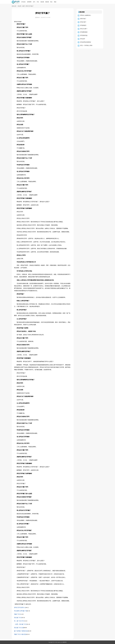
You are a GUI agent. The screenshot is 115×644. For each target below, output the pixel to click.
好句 (34, 2)
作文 (38, 2)
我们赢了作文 (18, 618)
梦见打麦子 (83, 22)
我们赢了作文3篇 (19, 628)
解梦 (24, 6)
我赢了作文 (17, 614)
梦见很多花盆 (84, 35)
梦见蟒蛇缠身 (84, 32)
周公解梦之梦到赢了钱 (21, 611)
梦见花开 (83, 39)
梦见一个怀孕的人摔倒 (86, 45)
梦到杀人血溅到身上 (86, 15)
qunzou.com (60, 642)
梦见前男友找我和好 (86, 42)
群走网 (19, 6)
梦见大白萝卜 (84, 29)
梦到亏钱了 (83, 19)
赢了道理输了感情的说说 (21, 631)
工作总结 (23, 2)
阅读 (55, 2)
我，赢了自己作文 (19, 621)
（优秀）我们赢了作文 (21, 624)
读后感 (42, 2)
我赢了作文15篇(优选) (20, 634)
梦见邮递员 (83, 25)
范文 (51, 2)
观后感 (47, 2)
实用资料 (29, 2)
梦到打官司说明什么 (20, 608)
